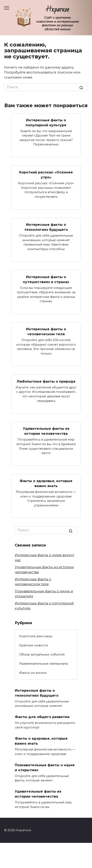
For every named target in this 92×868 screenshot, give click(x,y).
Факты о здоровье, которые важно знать (46, 483)
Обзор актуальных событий (42, 654)
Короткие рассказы (36, 636)
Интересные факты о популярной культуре (46, 122)
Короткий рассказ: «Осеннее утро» (46, 175)
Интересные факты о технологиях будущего (46, 227)
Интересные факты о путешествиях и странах (46, 279)
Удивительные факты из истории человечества (46, 431)
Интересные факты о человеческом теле (46, 332)
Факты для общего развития (42, 717)
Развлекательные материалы (44, 664)
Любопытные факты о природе (46, 381)
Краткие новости (34, 645)
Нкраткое (58, 9)
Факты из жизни (33, 673)
